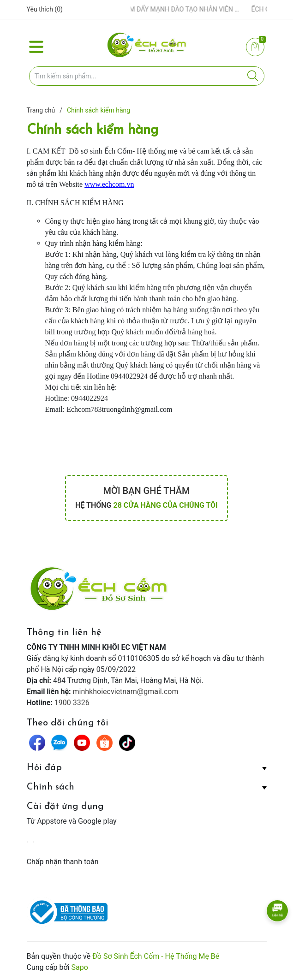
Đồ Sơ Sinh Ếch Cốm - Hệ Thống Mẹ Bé (156, 956)
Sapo (80, 967)
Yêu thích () (45, 9)
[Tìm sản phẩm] (147, 76)
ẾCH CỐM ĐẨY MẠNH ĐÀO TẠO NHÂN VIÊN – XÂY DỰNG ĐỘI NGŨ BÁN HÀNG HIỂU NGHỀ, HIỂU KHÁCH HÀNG (176, 9)
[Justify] (253, 76)
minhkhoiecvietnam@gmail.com (126, 692)
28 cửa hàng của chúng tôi (165, 505)
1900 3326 (72, 703)
